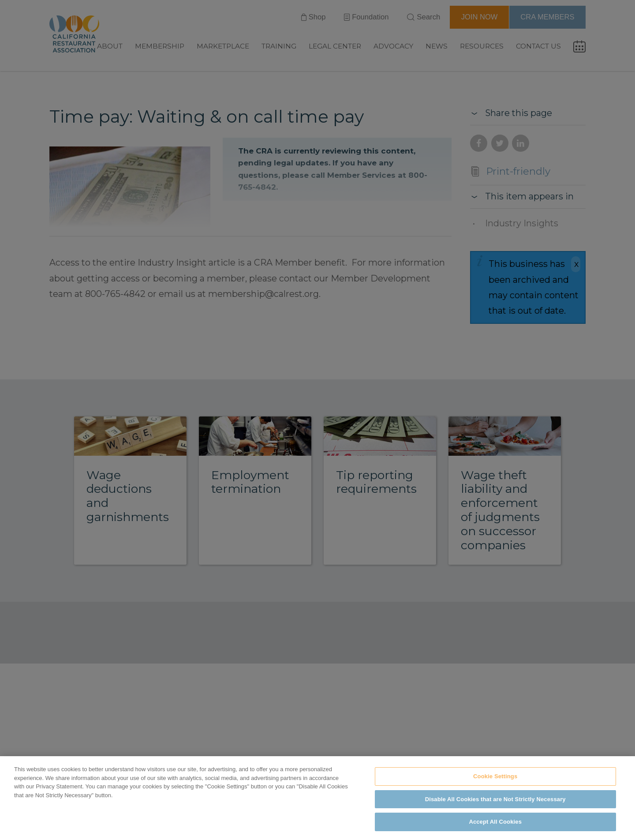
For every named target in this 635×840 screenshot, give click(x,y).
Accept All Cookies (495, 822)
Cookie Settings (495, 776)
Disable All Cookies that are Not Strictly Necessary (495, 799)
